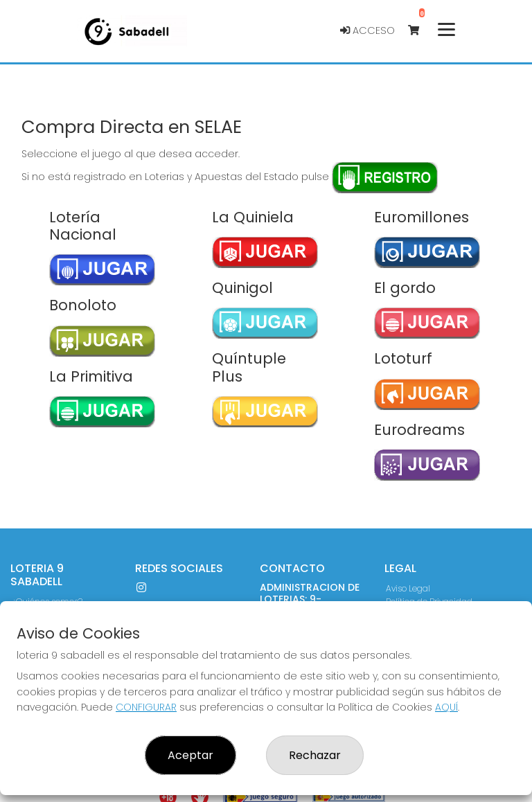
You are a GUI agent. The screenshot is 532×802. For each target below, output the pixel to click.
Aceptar (190, 755)
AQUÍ (446, 707)
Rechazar (315, 755)
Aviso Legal (408, 588)
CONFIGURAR (146, 707)
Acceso (367, 30)
